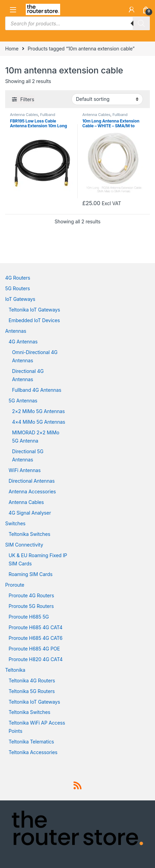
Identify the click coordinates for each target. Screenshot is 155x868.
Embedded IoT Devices (34, 320)
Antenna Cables (24, 115)
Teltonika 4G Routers (32, 681)
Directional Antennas (32, 481)
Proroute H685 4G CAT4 (36, 627)
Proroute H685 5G (29, 617)
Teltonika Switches (29, 534)
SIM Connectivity (24, 545)
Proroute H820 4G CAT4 (36, 659)
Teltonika (15, 670)
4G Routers (18, 278)
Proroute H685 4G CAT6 (36, 638)
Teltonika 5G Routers (32, 691)
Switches (15, 523)
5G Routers (18, 288)
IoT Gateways (20, 299)
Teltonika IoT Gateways (34, 310)
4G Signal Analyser (30, 513)
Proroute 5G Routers (31, 606)
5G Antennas (23, 401)
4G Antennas (23, 342)
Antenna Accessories (32, 491)
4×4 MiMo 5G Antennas (39, 422)
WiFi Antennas (25, 470)
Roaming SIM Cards (31, 574)
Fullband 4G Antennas (37, 390)
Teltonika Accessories (33, 752)
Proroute (15, 585)
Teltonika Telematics (31, 742)
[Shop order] (107, 99)
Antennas (16, 331)
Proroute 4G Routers (31, 595)
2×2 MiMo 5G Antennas (38, 411)
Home (12, 49)
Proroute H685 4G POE (34, 649)
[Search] (141, 23)
